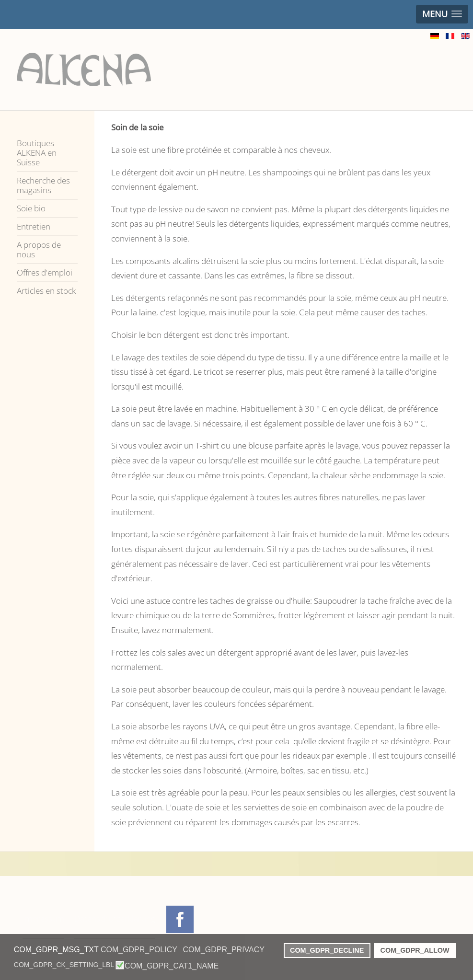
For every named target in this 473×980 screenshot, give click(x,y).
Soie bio (31, 208)
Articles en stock (46, 291)
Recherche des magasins (43, 185)
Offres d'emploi (45, 272)
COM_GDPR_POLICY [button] (139, 950)
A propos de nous (39, 249)
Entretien (34, 226)
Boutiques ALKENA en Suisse (37, 153)
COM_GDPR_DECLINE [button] (327, 950)
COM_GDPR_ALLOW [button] (415, 950)
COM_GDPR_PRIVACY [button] (224, 950)
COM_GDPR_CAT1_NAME (172, 966)
